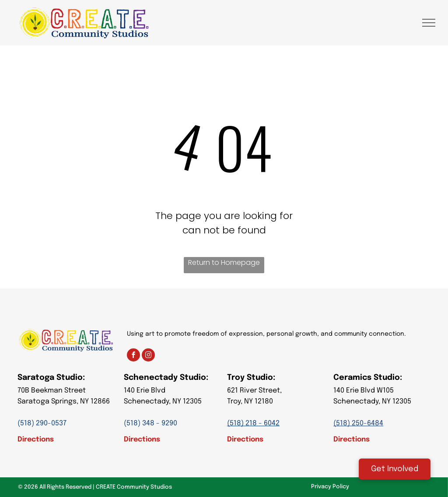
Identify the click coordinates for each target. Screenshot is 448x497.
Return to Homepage (224, 262)
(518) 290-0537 (42, 423)
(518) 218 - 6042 (253, 423)
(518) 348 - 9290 (150, 423)
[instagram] (148, 356)
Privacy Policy (330, 487)
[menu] (429, 23)
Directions (36, 440)
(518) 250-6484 (358, 423)
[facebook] (133, 356)
